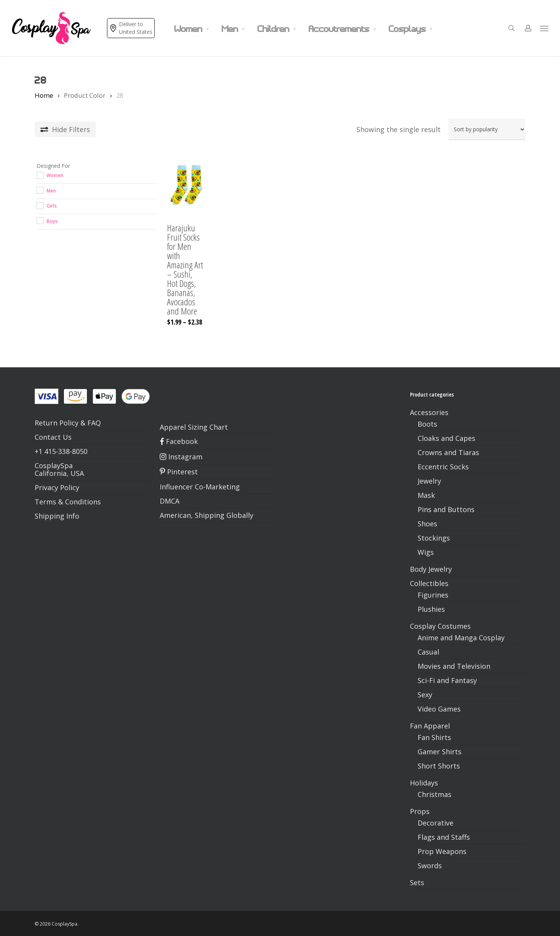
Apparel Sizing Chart (194, 427)
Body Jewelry (431, 569)
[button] (545, 28)
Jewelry (429, 481)
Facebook (179, 441)
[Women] (40, 175)
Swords (430, 866)
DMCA (170, 501)
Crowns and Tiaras (448, 452)
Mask (426, 495)
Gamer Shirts (440, 752)
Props (420, 811)
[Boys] (40, 220)
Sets (417, 882)
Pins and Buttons (446, 509)
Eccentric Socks (443, 467)
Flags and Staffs (444, 837)
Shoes (427, 524)
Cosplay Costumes (440, 626)
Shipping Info (57, 516)
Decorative (435, 823)
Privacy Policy (57, 487)
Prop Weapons (442, 851)
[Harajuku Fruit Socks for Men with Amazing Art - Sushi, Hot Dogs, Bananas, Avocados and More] (186, 185)
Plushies (431, 609)
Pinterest (179, 472)
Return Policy (57, 423)
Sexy (425, 695)
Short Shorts (439, 766)
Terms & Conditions (68, 502)
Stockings (434, 538)
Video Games (439, 709)
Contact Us (53, 437)
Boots (427, 424)
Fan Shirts (434, 737)
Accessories (429, 412)
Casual (428, 652)
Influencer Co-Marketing (200, 487)
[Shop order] (487, 129)
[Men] (40, 190)
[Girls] (40, 205)
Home (44, 95)
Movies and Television (454, 666)
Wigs (426, 552)
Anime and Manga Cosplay (461, 638)
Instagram (181, 457)
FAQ (94, 423)
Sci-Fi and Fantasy (447, 680)
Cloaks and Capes (446, 438)
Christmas (435, 794)
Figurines (433, 595)
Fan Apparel (430, 726)
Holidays (424, 783)
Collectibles (429, 583)
